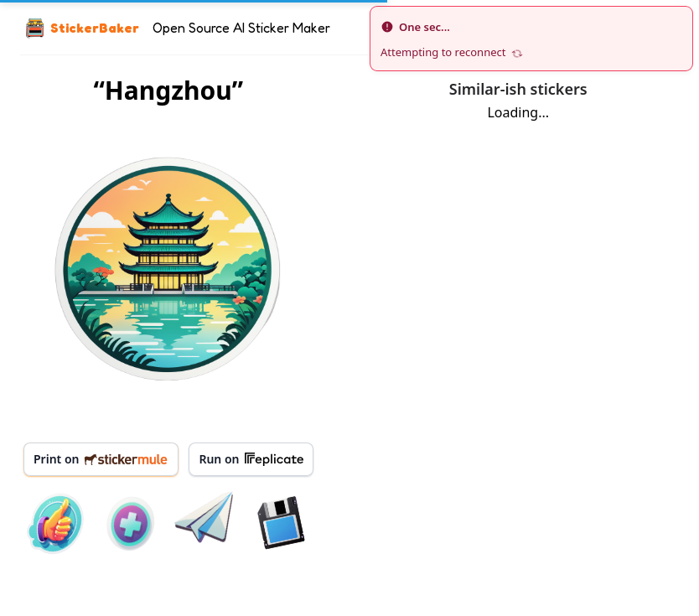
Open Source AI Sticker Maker (241, 28)
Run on (251, 459)
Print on (101, 459)
